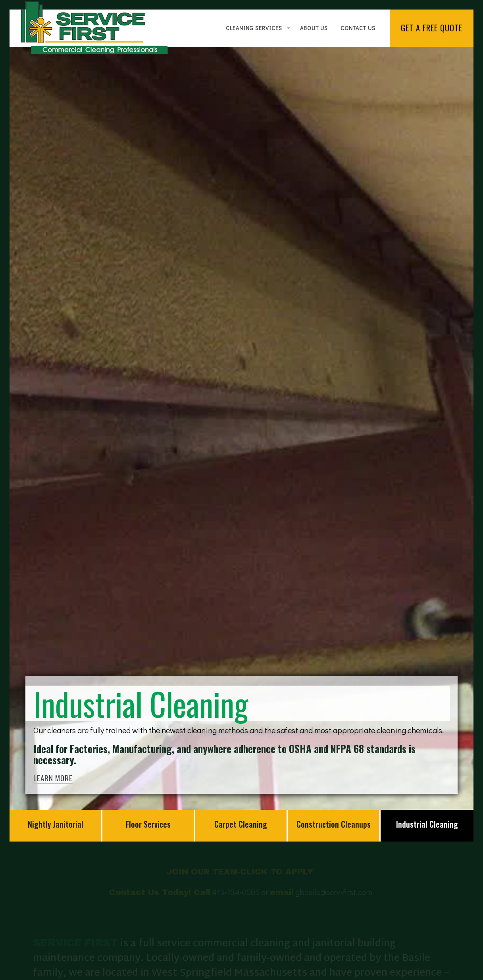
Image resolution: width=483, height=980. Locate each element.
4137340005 (236, 902)
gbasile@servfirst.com (335, 902)
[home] (94, 27)
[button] (257, 28)
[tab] (56, 826)
